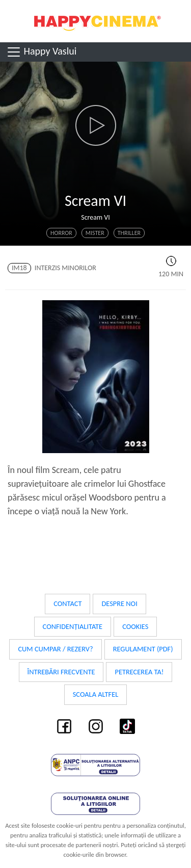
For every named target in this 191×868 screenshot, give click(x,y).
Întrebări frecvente (61, 672)
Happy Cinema (96, 21)
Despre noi (119, 603)
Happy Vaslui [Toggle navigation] (41, 52)
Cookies (135, 626)
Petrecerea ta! (139, 672)
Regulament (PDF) (143, 649)
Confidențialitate (73, 626)
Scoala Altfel (96, 694)
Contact (67, 603)
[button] (95, 125)
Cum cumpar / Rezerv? (55, 649)
